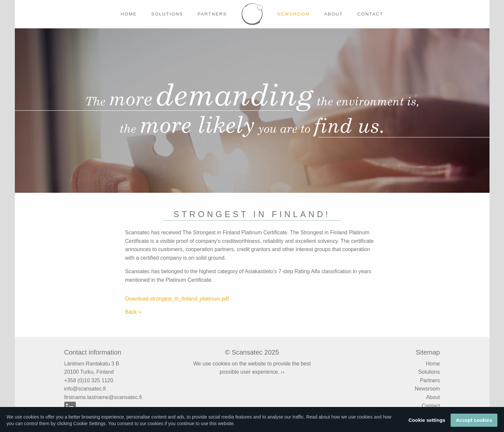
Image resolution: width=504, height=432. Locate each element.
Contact (370, 14)
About (333, 14)
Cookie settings (427, 423)
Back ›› (134, 312)
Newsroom (294, 14)
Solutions (167, 14)
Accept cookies (474, 423)
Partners (212, 14)
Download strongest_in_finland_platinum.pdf (177, 299)
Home (129, 14)
